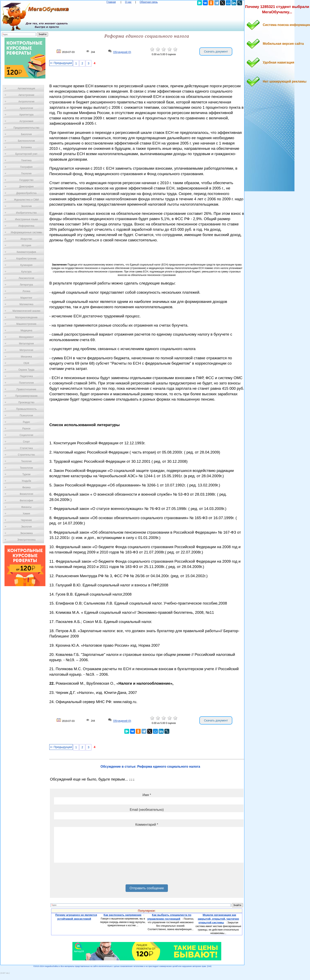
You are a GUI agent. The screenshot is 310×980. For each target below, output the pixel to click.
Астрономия (26, 121)
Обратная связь (149, 2)
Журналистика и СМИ (26, 200)
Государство (26, 180)
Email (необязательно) (147, 810)
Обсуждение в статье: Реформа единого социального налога (150, 767)
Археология (26, 108)
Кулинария (26, 265)
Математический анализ (26, 311)
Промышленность (26, 409)
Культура (26, 272)
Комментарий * (147, 825)
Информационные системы (26, 232)
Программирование (26, 396)
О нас (128, 2)
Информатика (26, 226)
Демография (26, 187)
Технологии (26, 468)
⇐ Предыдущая (61, 63)
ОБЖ (26, 363)
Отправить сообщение (147, 888)
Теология (26, 461)
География (26, 167)
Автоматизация (26, 88)
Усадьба (26, 481)
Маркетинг (26, 298)
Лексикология (26, 278)
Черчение (26, 520)
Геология (26, 174)
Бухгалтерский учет (26, 154)
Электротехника (26, 540)
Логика (26, 291)
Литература (26, 285)
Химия (26, 514)
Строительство (26, 455)
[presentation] (85, 875)
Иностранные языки (26, 219)
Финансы (26, 507)
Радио (26, 422)
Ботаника (26, 147)
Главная (111, 2)
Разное (26, 429)
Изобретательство (26, 213)
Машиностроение (26, 324)
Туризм (26, 474)
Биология (26, 134)
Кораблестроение (26, 259)
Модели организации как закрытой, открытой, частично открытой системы (218, 919)
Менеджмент (26, 337)
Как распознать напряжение (123, 915)
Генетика (26, 160)
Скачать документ (216, 52)
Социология (26, 435)
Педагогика (26, 376)
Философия (26, 501)
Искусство (26, 239)
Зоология (26, 206)
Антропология (26, 102)
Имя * (147, 795)
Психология (26, 416)
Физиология (26, 494)
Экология (26, 527)
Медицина (26, 330)
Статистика (26, 448)
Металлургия (26, 344)
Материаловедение (26, 317)
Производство (26, 402)
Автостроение (26, 95)
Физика (26, 487)
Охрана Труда (26, 370)
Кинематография (26, 252)
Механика (26, 357)
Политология (26, 383)
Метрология (26, 350)
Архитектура (26, 115)
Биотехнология (26, 141)
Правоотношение (26, 389)
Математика (26, 304)
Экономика (26, 533)
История (26, 245)
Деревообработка (26, 193)
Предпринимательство (26, 128)
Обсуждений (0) (122, 52)
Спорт (26, 442)
